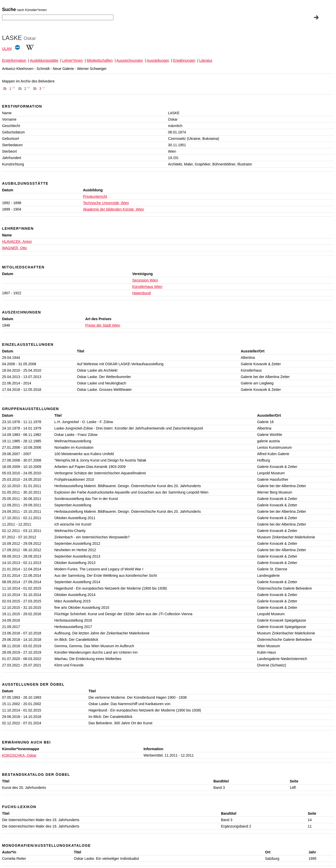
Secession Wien (145, 280)
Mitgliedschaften (100, 60)
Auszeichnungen (130, 60)
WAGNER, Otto (14, 248)
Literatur (206, 60)
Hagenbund (141, 293)
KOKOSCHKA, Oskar (19, 755)
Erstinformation (14, 60)
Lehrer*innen (73, 60)
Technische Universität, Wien (106, 203)
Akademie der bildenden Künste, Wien (113, 209)
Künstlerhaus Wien (147, 287)
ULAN (7, 49)
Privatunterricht (95, 196)
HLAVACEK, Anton (17, 242)
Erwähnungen (184, 60)
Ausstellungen (158, 60)
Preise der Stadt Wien (103, 325)
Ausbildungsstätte (44, 60)
